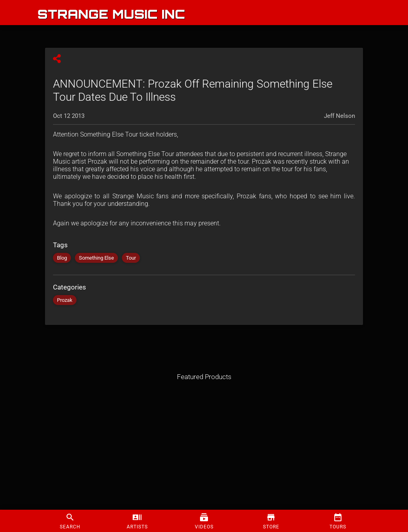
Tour (131, 258)
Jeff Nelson (339, 116)
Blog (62, 258)
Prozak (65, 300)
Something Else (96, 258)
